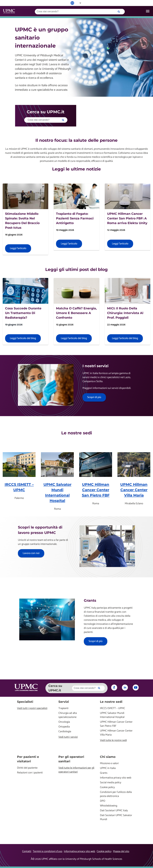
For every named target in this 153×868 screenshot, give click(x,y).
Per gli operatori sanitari (71, 759)
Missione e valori (109, 763)
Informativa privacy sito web (116, 778)
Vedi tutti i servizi (68, 737)
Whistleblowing (109, 806)
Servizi (64, 702)
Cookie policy (107, 787)
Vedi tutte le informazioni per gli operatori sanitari (76, 770)
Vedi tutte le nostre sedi (113, 740)
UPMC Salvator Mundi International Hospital (112, 715)
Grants (104, 773)
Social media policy (111, 783)
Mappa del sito (121, 851)
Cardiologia (65, 732)
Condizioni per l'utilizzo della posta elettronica (116, 794)
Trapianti (63, 708)
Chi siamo (108, 757)
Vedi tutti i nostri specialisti (32, 708)
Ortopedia (64, 727)
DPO (103, 801)
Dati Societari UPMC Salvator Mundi (116, 817)
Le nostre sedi (111, 702)
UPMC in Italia (108, 768)
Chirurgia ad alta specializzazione (68, 715)
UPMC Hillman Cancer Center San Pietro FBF (96, 490)
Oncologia (64, 722)
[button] (78, 3)
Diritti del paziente (27, 768)
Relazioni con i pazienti (30, 773)
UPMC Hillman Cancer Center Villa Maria (134, 490)
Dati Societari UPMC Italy (114, 811)
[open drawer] (148, 11)
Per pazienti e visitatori (28, 759)
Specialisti (25, 702)
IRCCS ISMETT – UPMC (113, 708)
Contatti (27, 851)
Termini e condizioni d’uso (48, 851)
